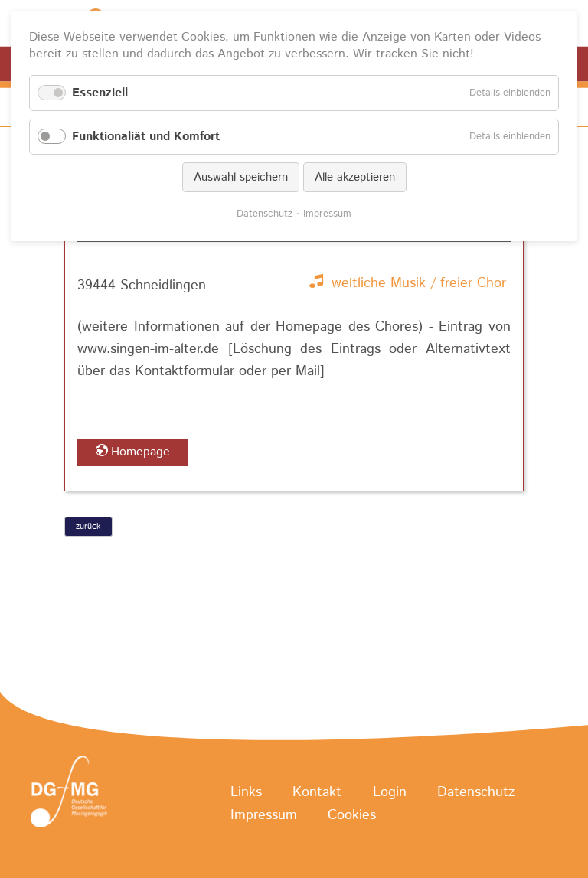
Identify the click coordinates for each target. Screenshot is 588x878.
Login (390, 792)
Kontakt (317, 792)
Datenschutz (476, 792)
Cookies (352, 816)
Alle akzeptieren (355, 177)
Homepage (140, 452)
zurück (88, 527)
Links (246, 792)
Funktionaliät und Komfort (146, 137)
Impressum (264, 816)
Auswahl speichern (241, 177)
